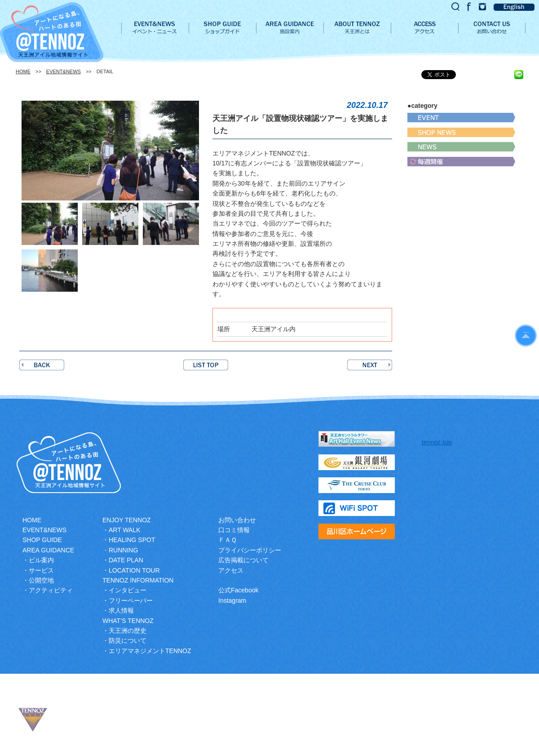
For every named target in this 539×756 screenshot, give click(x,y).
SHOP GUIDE (42, 540)
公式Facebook (238, 590)
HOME (23, 71)
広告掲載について (243, 560)
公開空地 (41, 580)
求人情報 (121, 610)
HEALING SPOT (132, 540)
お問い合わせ (237, 520)
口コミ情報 (234, 530)
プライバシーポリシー (250, 550)
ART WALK (125, 530)
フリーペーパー (131, 600)
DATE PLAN (126, 560)
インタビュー (128, 590)
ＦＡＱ (228, 540)
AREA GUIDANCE (48, 550)
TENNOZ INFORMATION (138, 580)
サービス (41, 570)
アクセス (231, 570)
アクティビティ (51, 590)
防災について (128, 640)
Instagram (232, 600)
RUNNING (123, 550)
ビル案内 (41, 560)
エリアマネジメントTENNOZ (150, 651)
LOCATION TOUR (134, 570)
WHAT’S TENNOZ (128, 621)
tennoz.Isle (437, 442)
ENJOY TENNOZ (127, 520)
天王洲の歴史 (128, 631)
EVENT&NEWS (64, 71)
